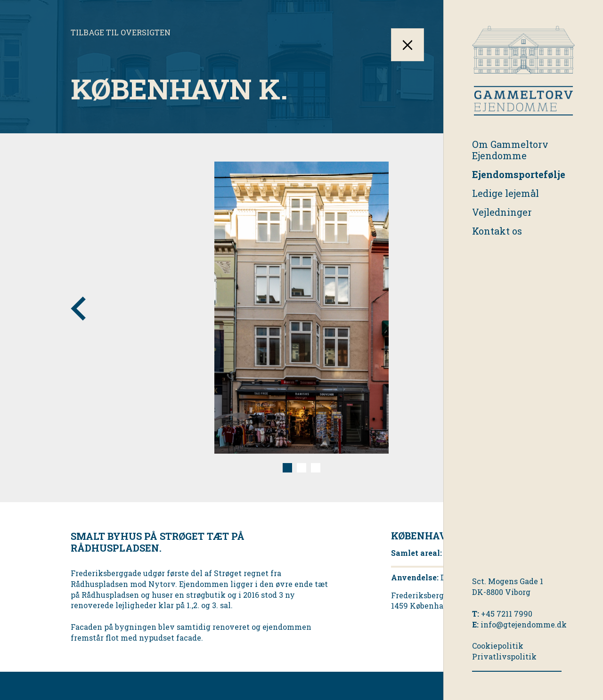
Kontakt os (497, 231)
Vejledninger (502, 212)
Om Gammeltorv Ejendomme (510, 150)
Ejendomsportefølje (519, 174)
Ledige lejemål (505, 193)
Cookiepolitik (498, 646)
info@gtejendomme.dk (524, 624)
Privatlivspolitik (504, 656)
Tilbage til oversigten (121, 32)
